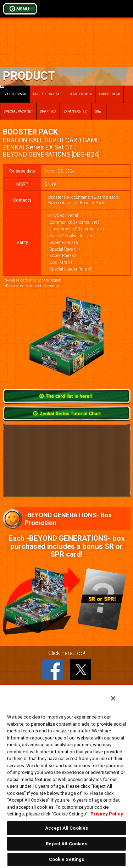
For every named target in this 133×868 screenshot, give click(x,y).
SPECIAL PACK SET (18, 111)
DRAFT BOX (48, 111)
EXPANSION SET (76, 111)
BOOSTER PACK (13, 91)
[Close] (113, 698)
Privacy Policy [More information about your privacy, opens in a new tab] (107, 814)
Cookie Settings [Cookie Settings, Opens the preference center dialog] (67, 859)
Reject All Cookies (66, 844)
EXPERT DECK (110, 94)
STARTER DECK (80, 94)
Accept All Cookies (66, 828)
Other (99, 111)
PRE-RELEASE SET (47, 94)
